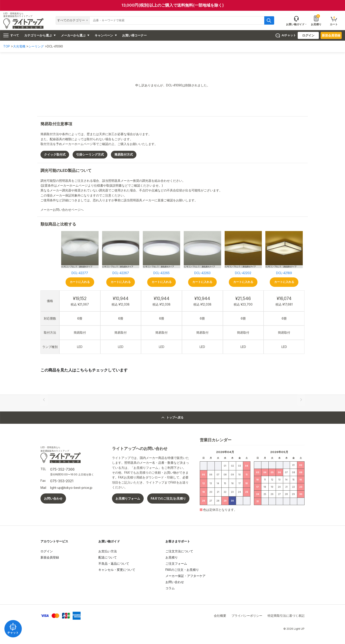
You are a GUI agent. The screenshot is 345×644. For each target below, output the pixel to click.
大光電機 (19, 46)
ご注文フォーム (176, 563)
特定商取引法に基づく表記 (286, 616)
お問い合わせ (53, 498)
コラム (170, 588)
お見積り (316, 20)
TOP (7, 46)
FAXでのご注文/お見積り (168, 498)
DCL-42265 (161, 273)
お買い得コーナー (134, 35)
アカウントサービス (54, 541)
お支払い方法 (108, 551)
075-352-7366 (62, 469)
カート (334, 21)
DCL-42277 (80, 273)
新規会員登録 (331, 35)
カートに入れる (80, 282)
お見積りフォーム (128, 498)
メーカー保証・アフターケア (185, 576)
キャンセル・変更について (117, 570)
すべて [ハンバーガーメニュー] (11, 35)
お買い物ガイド (109, 541)
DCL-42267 (121, 273)
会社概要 (220, 616)
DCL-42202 (243, 273)
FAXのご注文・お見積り (182, 570)
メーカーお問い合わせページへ (64, 210)
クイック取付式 (55, 154)
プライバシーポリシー (247, 616)
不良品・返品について (114, 563)
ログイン (308, 35)
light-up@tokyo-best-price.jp (71, 488)
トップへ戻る (173, 418)
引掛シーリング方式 (90, 154)
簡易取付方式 (124, 154)
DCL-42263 (202, 273)
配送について (108, 557)
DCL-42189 (284, 273)
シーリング (36, 46)
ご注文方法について (179, 551)
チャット (13, 628)
